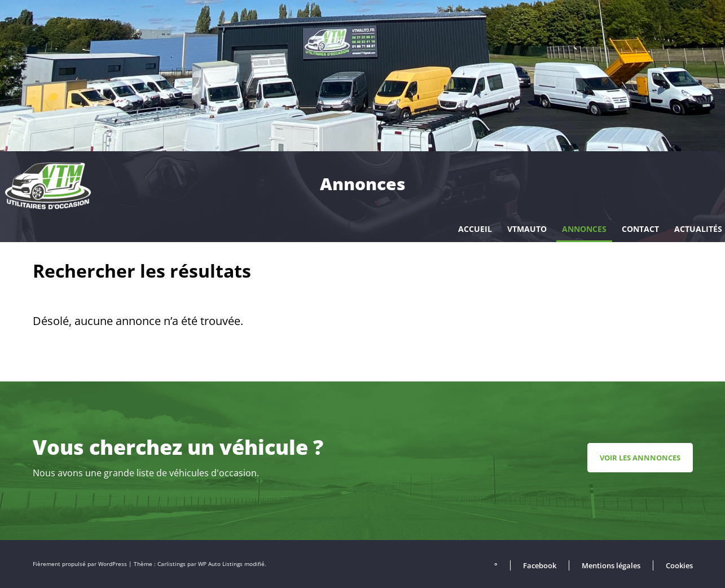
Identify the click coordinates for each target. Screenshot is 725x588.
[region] (362, 76)
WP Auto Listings (220, 564)
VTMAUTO (527, 229)
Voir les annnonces (640, 458)
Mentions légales (611, 565)
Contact (640, 229)
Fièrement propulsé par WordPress (81, 564)
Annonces (584, 229)
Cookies (679, 565)
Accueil (475, 229)
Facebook (540, 565)
